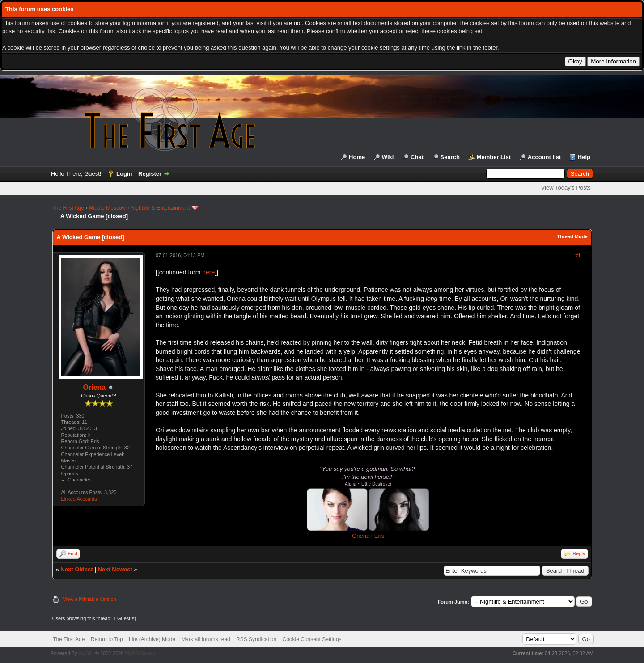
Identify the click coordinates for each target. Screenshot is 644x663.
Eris (379, 536)
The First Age (68, 208)
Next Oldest (76, 569)
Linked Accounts (79, 499)
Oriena (95, 387)
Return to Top (107, 639)
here (208, 272)
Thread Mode (572, 236)
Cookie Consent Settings (312, 639)
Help (584, 157)
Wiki (388, 157)
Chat (417, 157)
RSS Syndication (256, 639)
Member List (494, 157)
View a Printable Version (90, 599)
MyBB (85, 653)
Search (450, 157)
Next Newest (115, 569)
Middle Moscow (108, 208)
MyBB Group (140, 653)
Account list (544, 157)
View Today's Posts (566, 188)
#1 (578, 255)
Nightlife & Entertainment (160, 208)
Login (124, 174)
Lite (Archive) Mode (152, 639)
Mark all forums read (205, 639)
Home (357, 157)
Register (150, 174)
